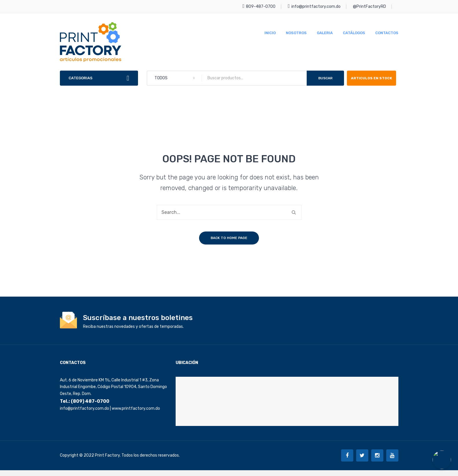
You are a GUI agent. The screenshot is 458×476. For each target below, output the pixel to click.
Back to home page (229, 244)
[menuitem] (270, 33)
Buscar (325, 78)
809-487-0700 (259, 7)
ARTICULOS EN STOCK (366, 81)
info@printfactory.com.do (314, 7)
